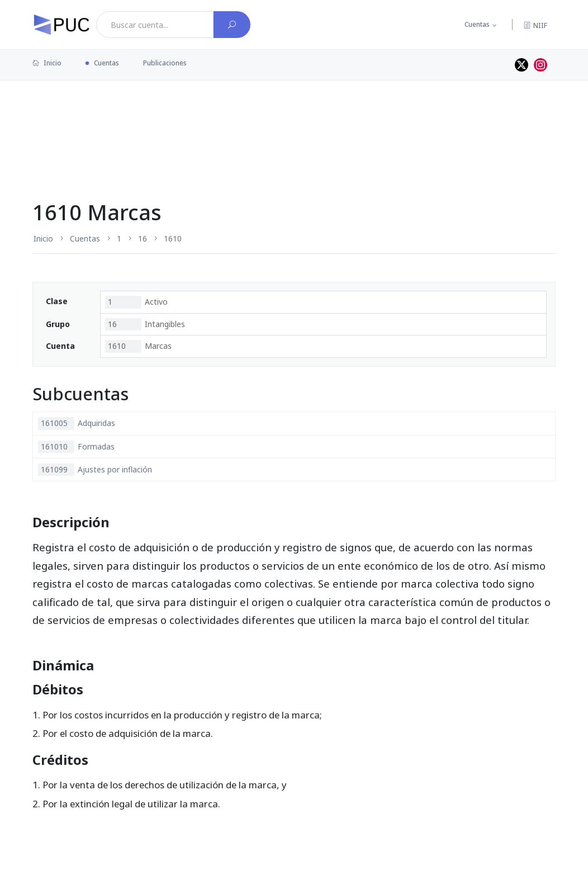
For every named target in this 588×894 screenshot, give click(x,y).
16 (143, 238)
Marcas (138, 346)
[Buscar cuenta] (232, 25)
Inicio (47, 63)
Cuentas (477, 24)
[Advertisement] (294, 117)
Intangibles (145, 324)
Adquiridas (77, 423)
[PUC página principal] (61, 25)
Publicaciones (165, 63)
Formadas (76, 447)
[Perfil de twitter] (521, 65)
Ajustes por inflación (95, 470)
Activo (136, 302)
